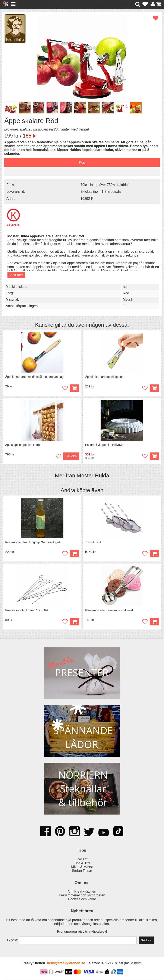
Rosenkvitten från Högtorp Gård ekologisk (33, 542)
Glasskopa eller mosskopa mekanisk (109, 611)
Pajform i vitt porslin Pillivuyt (104, 445)
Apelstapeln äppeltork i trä (23, 445)
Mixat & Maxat (82, 867)
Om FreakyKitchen (82, 892)
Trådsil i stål (93, 542)
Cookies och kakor (82, 900)
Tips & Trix (82, 863)
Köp (154, 456)
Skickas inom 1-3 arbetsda (101, 192)
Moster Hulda (93, 476)
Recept (82, 860)
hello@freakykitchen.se (66, 963)
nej (125, 287)
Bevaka (71, 456)
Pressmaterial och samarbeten (82, 896)
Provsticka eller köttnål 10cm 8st (27, 611)
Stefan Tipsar (82, 871)
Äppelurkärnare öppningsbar (104, 377)
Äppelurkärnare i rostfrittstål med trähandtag (34, 377)
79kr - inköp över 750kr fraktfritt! (105, 185)
